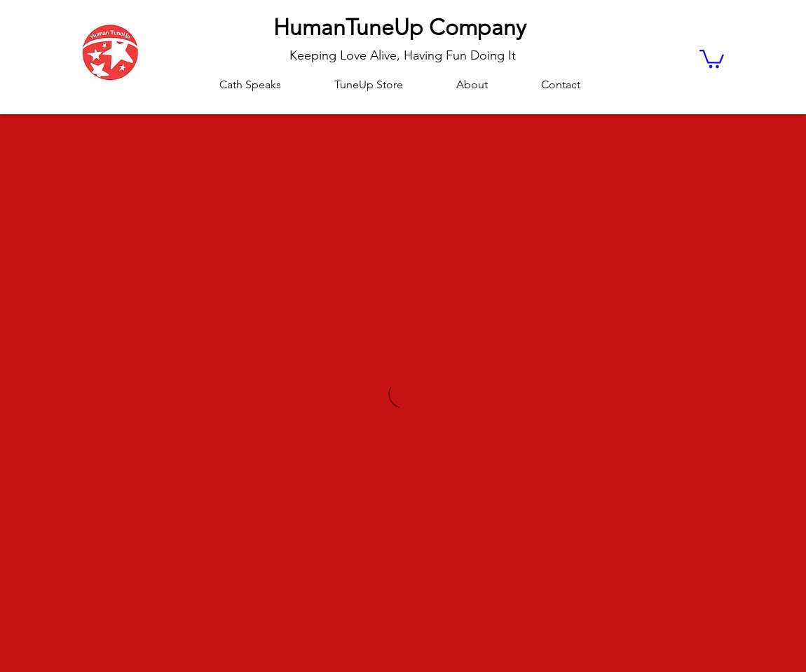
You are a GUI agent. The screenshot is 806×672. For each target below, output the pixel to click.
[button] (712, 58)
